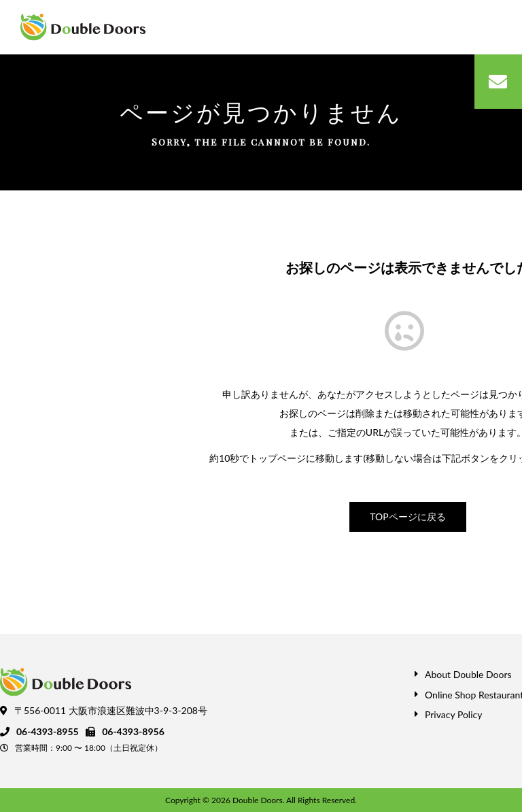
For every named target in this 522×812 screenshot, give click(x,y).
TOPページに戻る (407, 517)
